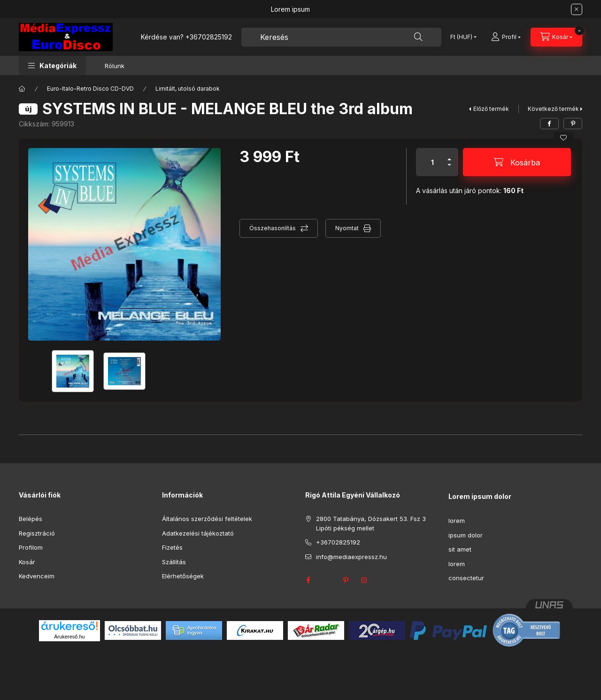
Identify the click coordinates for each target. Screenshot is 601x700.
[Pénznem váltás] (461, 37)
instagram (364, 580)
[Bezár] (577, 9)
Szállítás (174, 562)
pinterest (346, 580)
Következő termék (553, 109)
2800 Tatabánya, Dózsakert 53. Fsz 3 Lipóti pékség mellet (371, 523)
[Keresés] (418, 37)
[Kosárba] (517, 162)
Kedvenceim (37, 576)
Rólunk (115, 66)
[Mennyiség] (432, 162)
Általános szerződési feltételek (207, 519)
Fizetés (172, 547)
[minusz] (449, 169)
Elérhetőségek (183, 576)
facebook (308, 580)
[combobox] (341, 37)
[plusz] (449, 155)
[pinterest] (573, 124)
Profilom (31, 547)
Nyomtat (347, 228)
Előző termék (491, 109)
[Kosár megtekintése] (556, 37)
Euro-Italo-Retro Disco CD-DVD (90, 89)
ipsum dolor (466, 535)
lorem (457, 521)
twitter (327, 580)
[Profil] (506, 37)
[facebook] (549, 124)
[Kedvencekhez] (563, 138)
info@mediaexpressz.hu (351, 557)
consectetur (466, 578)
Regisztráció (37, 533)
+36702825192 (209, 37)
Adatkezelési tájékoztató (198, 533)
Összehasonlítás (273, 228)
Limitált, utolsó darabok (188, 89)
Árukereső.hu (69, 637)
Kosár (27, 562)
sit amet (460, 549)
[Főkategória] (22, 89)
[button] (52, 66)
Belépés (31, 519)
